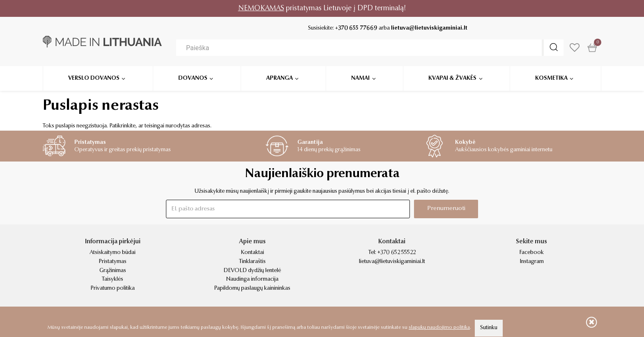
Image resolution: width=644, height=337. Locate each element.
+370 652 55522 (397, 253)
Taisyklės (113, 279)
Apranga (279, 78)
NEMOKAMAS (261, 8)
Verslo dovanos (94, 78)
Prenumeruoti (446, 209)
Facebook (531, 253)
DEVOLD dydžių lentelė (252, 271)
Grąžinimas (113, 271)
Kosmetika (551, 78)
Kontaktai (252, 253)
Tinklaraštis (252, 262)
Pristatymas (113, 262)
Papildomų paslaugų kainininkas (252, 289)
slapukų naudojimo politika (439, 328)
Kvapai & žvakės (452, 78)
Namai (360, 78)
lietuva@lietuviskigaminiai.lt (429, 28)
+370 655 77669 (356, 28)
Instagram (532, 262)
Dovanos (193, 78)
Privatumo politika (113, 289)
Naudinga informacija (252, 279)
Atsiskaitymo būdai (113, 253)
